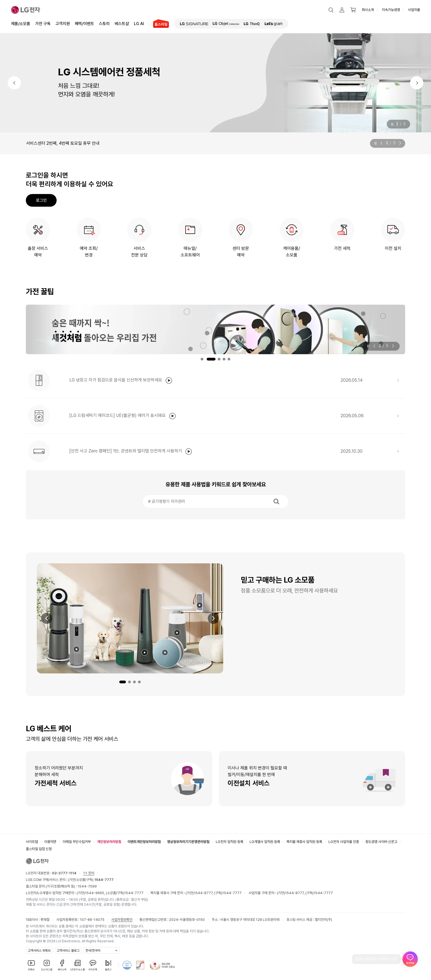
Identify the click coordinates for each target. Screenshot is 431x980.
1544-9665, (95, 893)
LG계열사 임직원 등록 (265, 842)
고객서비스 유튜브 (39, 951)
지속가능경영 (391, 10)
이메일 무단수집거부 (77, 842)
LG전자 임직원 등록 (230, 842)
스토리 (104, 23)
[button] (331, 10)
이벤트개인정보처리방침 (144, 842)
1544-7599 (87, 886)
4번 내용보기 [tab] (224, 359)
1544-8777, (204, 893)
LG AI (139, 23)
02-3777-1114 (64, 873)
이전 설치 (393, 248)
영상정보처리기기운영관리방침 (188, 842)
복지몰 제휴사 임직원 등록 (304, 842)
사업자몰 (414, 10)
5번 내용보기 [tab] (229, 359)
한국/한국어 (93, 951)
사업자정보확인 (122, 920)
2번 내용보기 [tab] (211, 359)
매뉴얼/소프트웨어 (190, 252)
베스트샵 (122, 23)
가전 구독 (43, 24)
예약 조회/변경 (89, 252)
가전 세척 (342, 248)
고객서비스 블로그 (68, 951)
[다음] (417, 83)
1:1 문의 (89, 873)
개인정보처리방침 (109, 842)
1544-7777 (134, 893)
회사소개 (368, 10)
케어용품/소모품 (292, 252)
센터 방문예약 (241, 252)
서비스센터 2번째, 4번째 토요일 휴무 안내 (63, 143)
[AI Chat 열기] (410, 959)
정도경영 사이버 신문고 (381, 842)
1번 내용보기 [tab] (202, 359)
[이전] (14, 83)
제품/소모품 (21, 24)
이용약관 (50, 842)
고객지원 (63, 23)
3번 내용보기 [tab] (219, 359)
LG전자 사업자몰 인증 (344, 842)
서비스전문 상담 (139, 252)
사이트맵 (32, 842)
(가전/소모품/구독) (90, 880)
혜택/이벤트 (84, 23)
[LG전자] (26, 10)
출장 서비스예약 (38, 252)
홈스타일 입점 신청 (39, 849)
